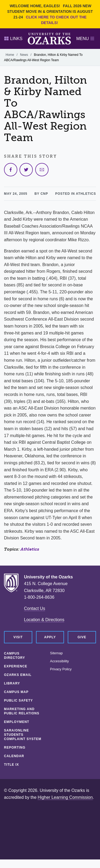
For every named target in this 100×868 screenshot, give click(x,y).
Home (10, 55)
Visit (18, 637)
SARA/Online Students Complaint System (23, 735)
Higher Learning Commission (65, 797)
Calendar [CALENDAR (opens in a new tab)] (14, 756)
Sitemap (57, 653)
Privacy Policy (61, 669)
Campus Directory (15, 656)
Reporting (15, 748)
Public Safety (18, 700)
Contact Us (35, 608)
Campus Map (16, 692)
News (24, 55)
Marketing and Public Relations (22, 711)
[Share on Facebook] (11, 170)
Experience (16, 666)
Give (82, 637)
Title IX (11, 765)
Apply (50, 637)
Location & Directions (44, 620)
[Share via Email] (42, 170)
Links (13, 39)
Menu (85, 39)
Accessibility (60, 661)
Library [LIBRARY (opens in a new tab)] (12, 683)
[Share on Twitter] (26, 170)
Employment (17, 722)
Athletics (30, 549)
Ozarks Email (18, 675)
